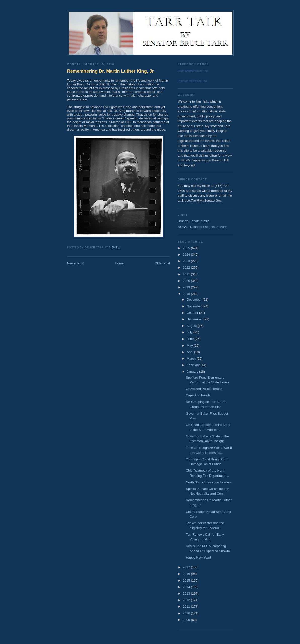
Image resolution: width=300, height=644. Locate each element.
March (192, 359)
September (195, 319)
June (191, 339)
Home (119, 263)
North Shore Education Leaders (209, 482)
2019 (187, 287)
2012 (187, 600)
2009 (187, 620)
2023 (187, 261)
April (190, 352)
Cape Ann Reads (198, 395)
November (195, 306)
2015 (187, 580)
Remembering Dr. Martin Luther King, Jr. (111, 71)
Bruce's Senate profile (194, 221)
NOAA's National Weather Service (203, 227)
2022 (187, 268)
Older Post (162, 263)
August (192, 326)
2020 (187, 281)
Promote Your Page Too (192, 81)
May (190, 345)
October (193, 313)
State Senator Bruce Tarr (193, 71)
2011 (187, 607)
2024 (187, 255)
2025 (187, 248)
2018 (187, 294)
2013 (187, 594)
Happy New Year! (198, 557)
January (193, 372)
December (195, 300)
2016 (187, 574)
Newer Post (76, 263)
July (190, 332)
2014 (187, 587)
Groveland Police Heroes (204, 389)
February (194, 365)
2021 (187, 274)
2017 (187, 567)
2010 (187, 613)
